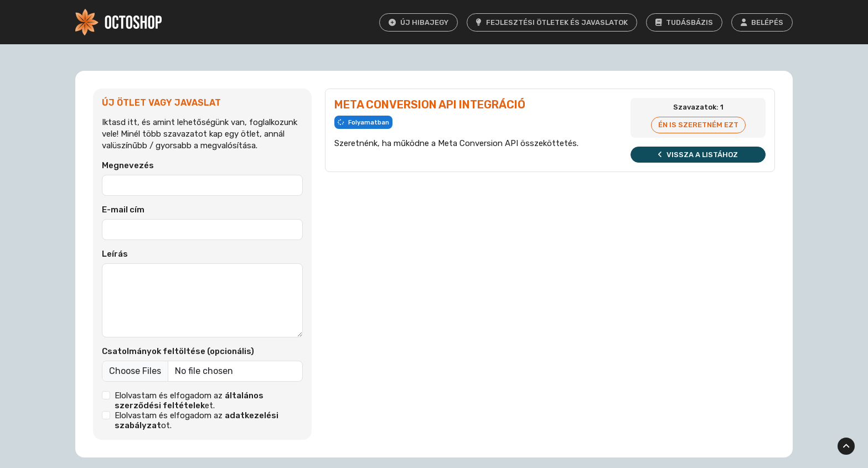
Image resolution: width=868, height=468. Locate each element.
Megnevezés (128, 165)
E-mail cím (123, 210)
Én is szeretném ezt (698, 125)
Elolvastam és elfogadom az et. (189, 401)
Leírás (115, 254)
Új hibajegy (418, 22)
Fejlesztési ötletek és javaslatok (552, 22)
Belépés (762, 22)
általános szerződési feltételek (189, 401)
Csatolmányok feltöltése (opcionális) (178, 351)
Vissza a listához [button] (698, 155)
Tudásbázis (684, 22)
